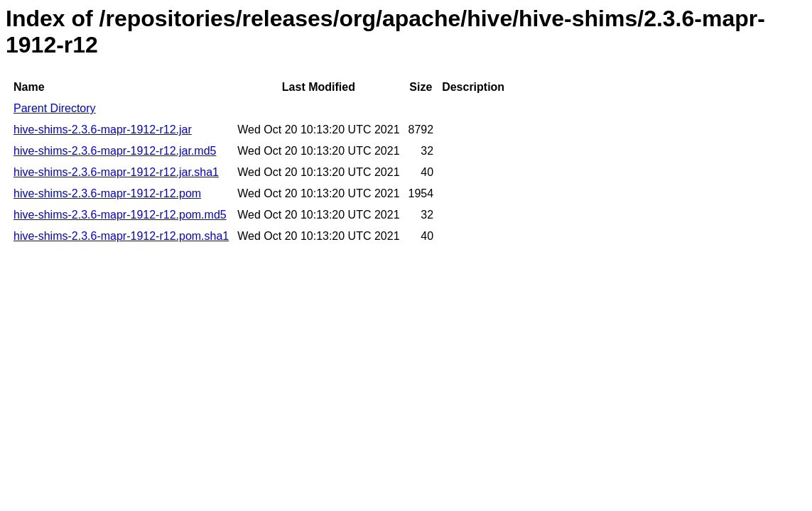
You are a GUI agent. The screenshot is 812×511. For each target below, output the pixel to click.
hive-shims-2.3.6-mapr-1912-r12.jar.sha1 (116, 172)
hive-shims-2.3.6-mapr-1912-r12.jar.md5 (115, 151)
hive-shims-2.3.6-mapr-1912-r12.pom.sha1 (121, 236)
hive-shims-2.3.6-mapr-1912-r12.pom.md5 (120, 215)
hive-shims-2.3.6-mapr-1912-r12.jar (103, 130)
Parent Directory (55, 108)
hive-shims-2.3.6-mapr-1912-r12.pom (107, 193)
